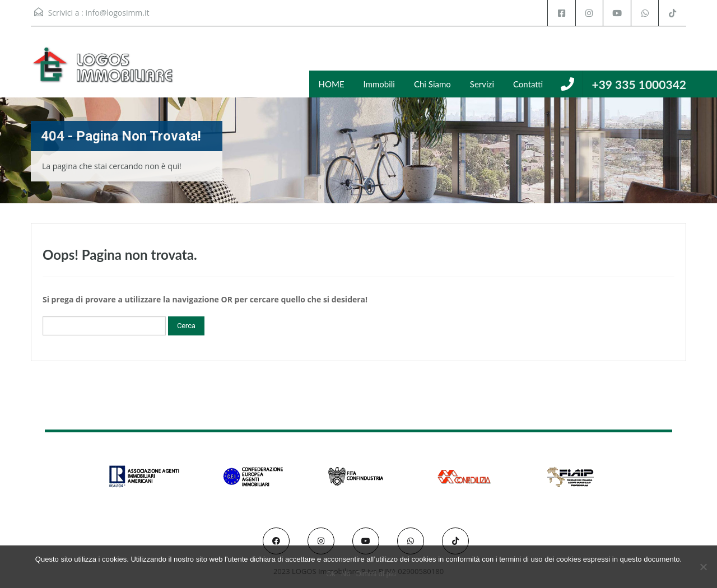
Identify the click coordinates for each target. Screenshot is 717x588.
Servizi (482, 84)
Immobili (379, 84)
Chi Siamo (432, 84)
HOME (332, 84)
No (346, 574)
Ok (331, 574)
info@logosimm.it (117, 13)
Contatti (528, 84)
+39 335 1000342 (639, 84)
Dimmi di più (376, 574)
